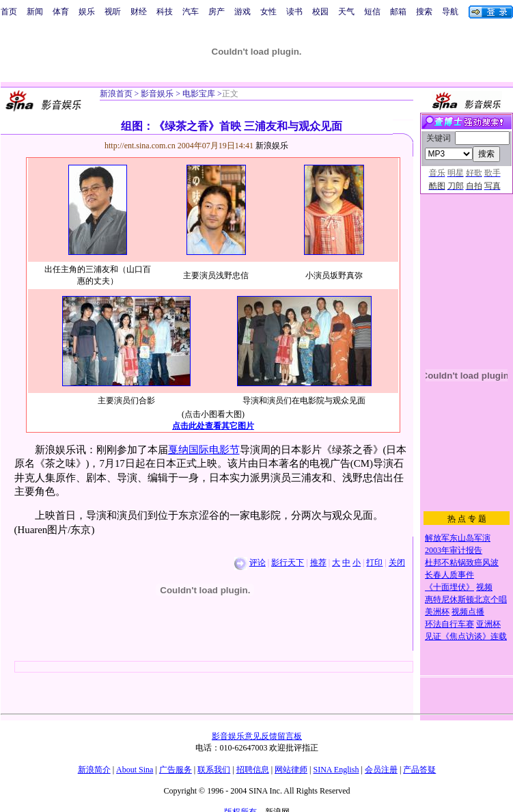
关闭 (397, 563)
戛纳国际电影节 (204, 450)
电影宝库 (198, 94)
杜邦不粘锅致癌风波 (462, 563)
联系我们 (214, 770)
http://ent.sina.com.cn (141, 146)
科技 (165, 12)
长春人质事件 (449, 575)
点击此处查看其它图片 (213, 426)
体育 (61, 12)
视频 (484, 587)
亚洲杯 (488, 624)
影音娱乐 (157, 94)
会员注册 (381, 770)
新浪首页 (116, 94)
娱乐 (87, 12)
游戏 (242, 12)
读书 (294, 12)
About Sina (135, 770)
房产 (217, 12)
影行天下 (288, 563)
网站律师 (291, 770)
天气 (346, 12)
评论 (258, 563)
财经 (139, 12)
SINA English (336, 770)
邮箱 (398, 12)
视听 (113, 12)
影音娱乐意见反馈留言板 (257, 736)
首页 (9, 12)
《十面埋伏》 (449, 587)
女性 (268, 12)
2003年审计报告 (454, 550)
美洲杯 (437, 612)
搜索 (424, 12)
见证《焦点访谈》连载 (466, 636)
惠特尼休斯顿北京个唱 (466, 599)
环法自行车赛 (449, 624)
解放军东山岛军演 (458, 538)
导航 (450, 12)
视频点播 (468, 612)
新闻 (35, 12)
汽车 (191, 12)
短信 (372, 12)
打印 (374, 563)
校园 (320, 12)
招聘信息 (253, 770)
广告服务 (176, 770)
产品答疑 (419, 770)
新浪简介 (94, 770)
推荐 (318, 563)
